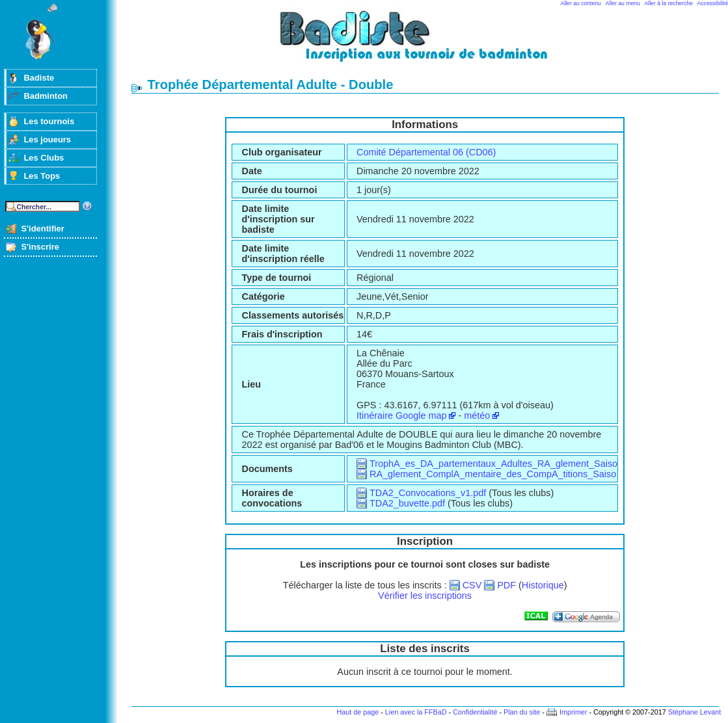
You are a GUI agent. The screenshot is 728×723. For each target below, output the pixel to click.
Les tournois (49, 121)
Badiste (39, 78)
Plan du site (522, 712)
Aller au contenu (581, 3)
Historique (543, 585)
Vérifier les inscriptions (425, 596)
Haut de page (357, 712)
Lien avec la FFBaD (416, 712)
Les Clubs (44, 158)
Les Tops (42, 176)
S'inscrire (40, 247)
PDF (506, 585)
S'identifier (42, 229)
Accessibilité (713, 3)
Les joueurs (47, 139)
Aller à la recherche (669, 3)
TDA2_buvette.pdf (407, 503)
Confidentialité (475, 712)
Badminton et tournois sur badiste (429, 43)
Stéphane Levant (695, 712)
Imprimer (573, 712)
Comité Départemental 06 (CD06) (426, 152)
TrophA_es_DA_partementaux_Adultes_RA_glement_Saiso (493, 464)
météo (477, 415)
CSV (472, 585)
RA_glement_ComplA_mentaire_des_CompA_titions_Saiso (493, 474)
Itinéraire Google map (401, 415)
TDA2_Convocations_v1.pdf (428, 493)
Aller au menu (623, 3)
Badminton (46, 96)
